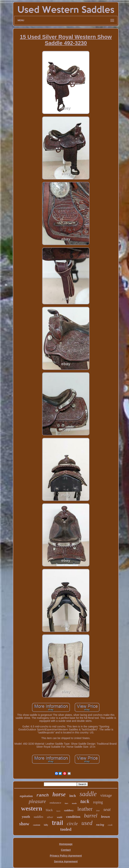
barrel (91, 816)
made (74, 803)
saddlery (69, 810)
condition (73, 817)
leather (85, 809)
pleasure (37, 801)
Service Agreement (66, 861)
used (87, 823)
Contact (66, 850)
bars (67, 803)
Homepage (66, 844)
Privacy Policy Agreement (66, 856)
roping (98, 802)
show (24, 824)
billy (46, 825)
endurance (55, 803)
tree (98, 811)
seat (107, 809)
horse (59, 794)
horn (58, 811)
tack (85, 801)
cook (110, 825)
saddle (88, 794)
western (32, 808)
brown (105, 817)
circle (72, 824)
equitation (26, 796)
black (49, 810)
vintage (106, 795)
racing (100, 825)
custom (37, 825)
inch (73, 796)
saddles (38, 817)
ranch (43, 795)
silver (50, 817)
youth (26, 817)
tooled (66, 829)
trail (58, 823)
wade (60, 817)
